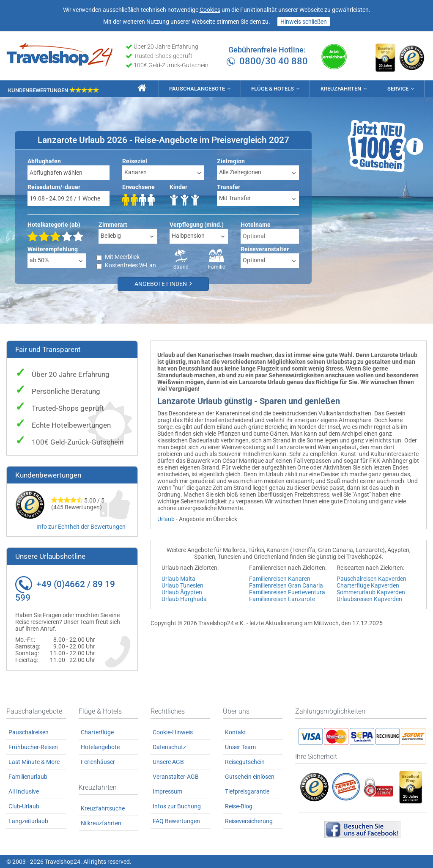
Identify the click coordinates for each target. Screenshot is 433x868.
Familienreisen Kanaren (280, 578)
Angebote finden (165, 284)
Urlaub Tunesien (182, 585)
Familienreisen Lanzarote (282, 599)
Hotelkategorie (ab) (54, 224)
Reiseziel (135, 161)
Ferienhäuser (98, 761)
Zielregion (231, 161)
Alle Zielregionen (240, 172)
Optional (254, 260)
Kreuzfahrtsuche (103, 808)
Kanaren (136, 172)
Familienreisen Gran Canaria (286, 585)
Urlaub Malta (178, 578)
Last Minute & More (34, 761)
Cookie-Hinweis (173, 732)
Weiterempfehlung (53, 249)
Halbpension (188, 235)
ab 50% (39, 260)
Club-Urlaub (24, 806)
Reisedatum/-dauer (54, 187)
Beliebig (111, 235)
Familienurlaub (28, 776)
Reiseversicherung (249, 821)
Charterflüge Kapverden (368, 585)
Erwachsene (138, 187)
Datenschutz (169, 747)
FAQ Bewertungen (176, 821)
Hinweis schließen (304, 22)
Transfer (229, 187)
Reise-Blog (239, 806)
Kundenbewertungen (53, 89)
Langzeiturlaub (28, 821)
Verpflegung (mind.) (197, 224)
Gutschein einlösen (250, 776)
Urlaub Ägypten (182, 592)
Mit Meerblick (122, 257)
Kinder (178, 187)
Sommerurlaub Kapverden (371, 592)
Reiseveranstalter (265, 249)
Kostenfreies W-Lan (130, 265)
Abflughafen (44, 161)
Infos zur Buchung (177, 806)
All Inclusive (24, 791)
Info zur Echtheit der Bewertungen (81, 527)
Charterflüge (97, 732)
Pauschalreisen (29, 732)
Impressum (167, 791)
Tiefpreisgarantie (247, 791)
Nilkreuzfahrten (101, 823)
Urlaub (166, 519)
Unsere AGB (168, 761)
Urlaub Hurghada (184, 599)
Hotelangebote (100, 747)
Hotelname (256, 224)
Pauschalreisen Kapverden (371, 578)
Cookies (210, 10)
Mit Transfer (235, 198)
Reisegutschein (245, 761)
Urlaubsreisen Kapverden (369, 599)
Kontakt (236, 732)
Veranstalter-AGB (176, 776)
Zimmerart (113, 224)
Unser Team (240, 747)
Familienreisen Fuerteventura (287, 592)
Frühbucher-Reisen (33, 747)
